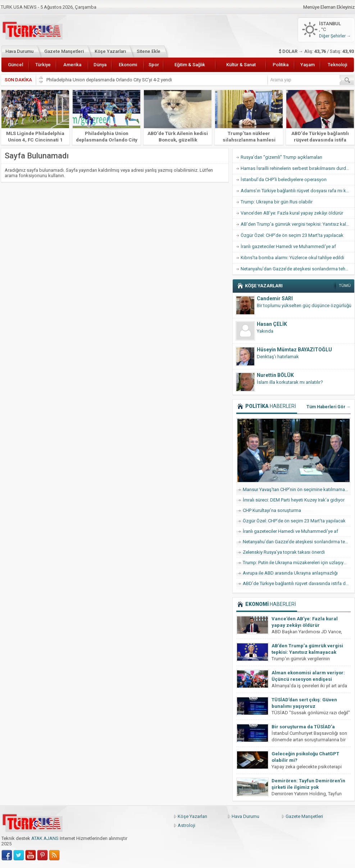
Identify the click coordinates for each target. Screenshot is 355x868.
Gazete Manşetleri (64, 51)
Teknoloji (337, 65)
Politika (281, 65)
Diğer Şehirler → (335, 36)
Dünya (100, 65)
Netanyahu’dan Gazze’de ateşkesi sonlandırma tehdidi (297, 269)
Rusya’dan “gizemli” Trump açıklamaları (281, 157)
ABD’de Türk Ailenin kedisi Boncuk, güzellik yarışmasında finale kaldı (178, 140)
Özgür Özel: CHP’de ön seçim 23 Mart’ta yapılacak (292, 235)
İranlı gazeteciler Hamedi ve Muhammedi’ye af (288, 246)
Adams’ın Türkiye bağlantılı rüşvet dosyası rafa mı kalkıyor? (297, 191)
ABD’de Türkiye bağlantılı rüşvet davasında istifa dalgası (320, 140)
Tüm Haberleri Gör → (329, 407)
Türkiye (43, 65)
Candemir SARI (275, 298)
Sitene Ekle (149, 51)
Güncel (15, 65)
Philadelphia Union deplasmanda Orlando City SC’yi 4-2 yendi (110, 80)
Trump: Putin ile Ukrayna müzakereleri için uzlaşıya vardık (297, 563)
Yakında (265, 331)
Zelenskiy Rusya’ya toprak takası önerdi (284, 552)
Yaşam (308, 65)
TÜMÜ (345, 286)
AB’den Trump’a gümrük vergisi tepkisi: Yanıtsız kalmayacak (297, 224)
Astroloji (186, 825)
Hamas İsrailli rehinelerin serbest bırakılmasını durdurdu (297, 168)
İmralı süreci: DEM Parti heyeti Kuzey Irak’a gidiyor (294, 500)
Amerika (72, 65)
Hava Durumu (19, 51)
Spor (154, 65)
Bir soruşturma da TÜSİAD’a (303, 727)
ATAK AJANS (45, 838)
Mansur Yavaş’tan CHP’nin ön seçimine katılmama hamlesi (297, 489)
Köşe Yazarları (110, 51)
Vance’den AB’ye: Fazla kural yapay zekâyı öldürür (292, 213)
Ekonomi (128, 65)
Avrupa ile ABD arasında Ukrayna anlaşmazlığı (290, 573)
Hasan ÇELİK (272, 324)
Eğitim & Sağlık (190, 65)
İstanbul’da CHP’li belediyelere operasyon (284, 179)
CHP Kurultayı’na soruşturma (272, 510)
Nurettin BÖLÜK (275, 375)
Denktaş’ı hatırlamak (278, 357)
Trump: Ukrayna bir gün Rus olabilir (277, 202)
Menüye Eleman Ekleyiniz (329, 7)
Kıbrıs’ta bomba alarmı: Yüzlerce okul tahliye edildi (292, 258)
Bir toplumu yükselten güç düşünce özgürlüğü (304, 305)
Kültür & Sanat (241, 65)
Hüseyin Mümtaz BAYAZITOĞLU (294, 350)
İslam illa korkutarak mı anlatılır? (290, 382)
